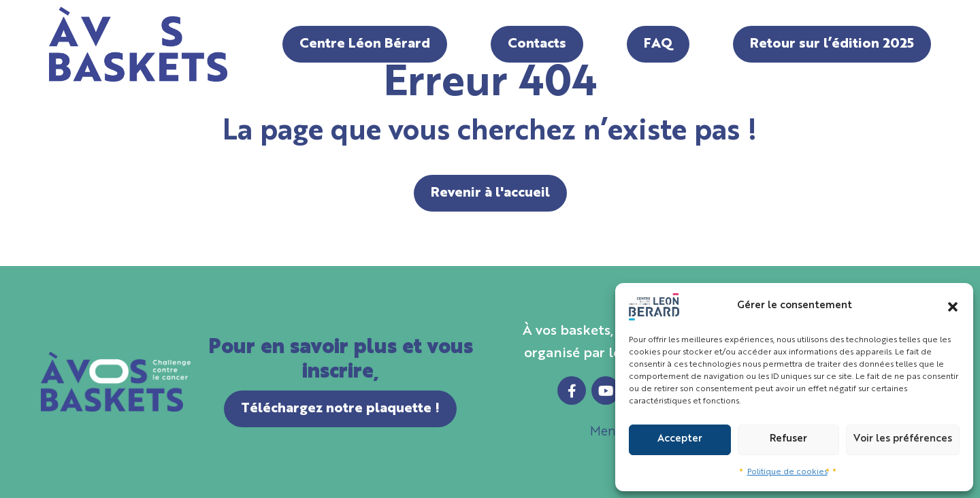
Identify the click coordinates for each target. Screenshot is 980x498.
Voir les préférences (903, 439)
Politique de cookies (787, 472)
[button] (953, 307)
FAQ (658, 44)
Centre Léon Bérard (365, 44)
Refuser (788, 439)
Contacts (537, 44)
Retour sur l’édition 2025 (832, 44)
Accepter (680, 439)
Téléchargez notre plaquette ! (340, 409)
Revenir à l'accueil (490, 193)
